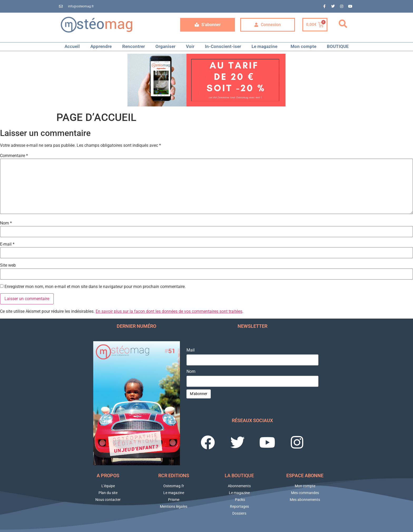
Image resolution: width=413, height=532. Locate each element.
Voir (190, 46)
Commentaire (14, 156)
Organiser (165, 46)
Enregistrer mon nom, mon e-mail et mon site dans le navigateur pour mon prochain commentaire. (95, 287)
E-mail (7, 244)
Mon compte (303, 46)
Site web (8, 265)
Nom (6, 223)
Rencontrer (134, 46)
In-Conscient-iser (223, 46)
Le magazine (266, 47)
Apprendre (101, 46)
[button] (343, 24)
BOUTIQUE (338, 46)
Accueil (72, 46)
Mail (191, 350)
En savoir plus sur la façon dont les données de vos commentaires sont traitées (169, 311)
